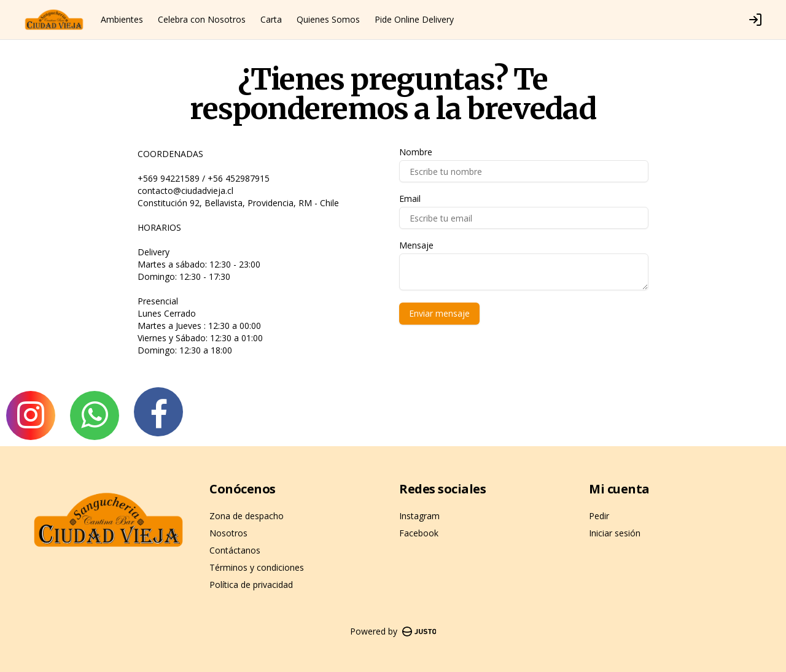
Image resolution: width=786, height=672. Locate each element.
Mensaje (416, 245)
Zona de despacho (247, 516)
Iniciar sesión (615, 533)
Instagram (419, 516)
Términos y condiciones (257, 567)
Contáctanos (235, 550)
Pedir (599, 516)
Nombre (416, 152)
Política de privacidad (251, 585)
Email (410, 199)
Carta (271, 19)
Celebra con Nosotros (202, 19)
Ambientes (122, 19)
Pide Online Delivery (414, 19)
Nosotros (228, 533)
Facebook (419, 533)
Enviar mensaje (439, 313)
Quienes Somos (328, 19)
